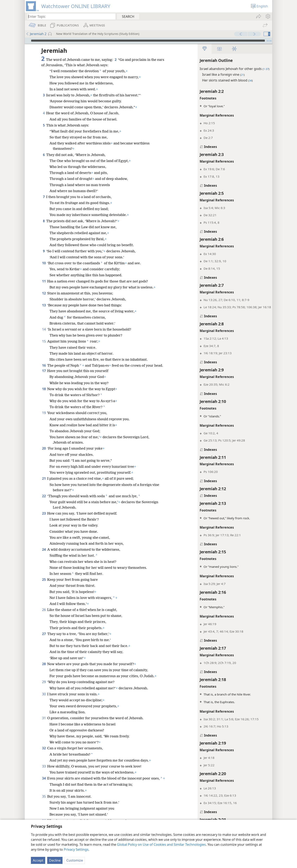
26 (44, 615)
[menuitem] (268, 16)
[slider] (148, 41)
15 (44, 341)
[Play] (27, 41)
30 (44, 699)
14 (44, 329)
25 (44, 585)
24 (44, 555)
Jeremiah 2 (36, 34)
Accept (38, 860)
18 (44, 394)
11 (44, 281)
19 (44, 418)
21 (44, 484)
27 (44, 639)
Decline (55, 860)
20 (44, 454)
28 (44, 669)
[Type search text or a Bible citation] (69, 16)
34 (44, 784)
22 (44, 501)
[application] (148, 41)
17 (44, 376)
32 (44, 753)
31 (44, 723)
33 (44, 772)
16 (44, 365)
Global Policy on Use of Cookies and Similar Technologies (161, 844)
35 (44, 807)
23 (44, 519)
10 (44, 263)
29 (44, 687)
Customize (75, 860)
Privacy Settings (76, 849)
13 (44, 305)
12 (44, 293)
